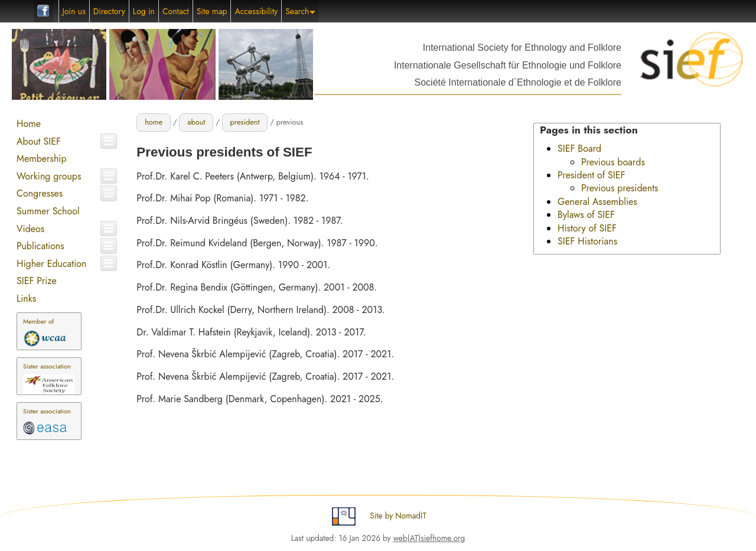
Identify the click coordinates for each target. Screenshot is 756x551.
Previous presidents (620, 188)
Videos (30, 229)
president (245, 122)
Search (300, 11)
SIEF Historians (587, 241)
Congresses (40, 193)
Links (26, 299)
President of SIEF (592, 175)
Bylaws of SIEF (586, 215)
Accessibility (256, 11)
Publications (40, 246)
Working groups (49, 176)
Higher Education (51, 264)
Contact (176, 11)
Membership (42, 159)
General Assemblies (597, 202)
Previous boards (613, 162)
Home (29, 124)
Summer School (48, 211)
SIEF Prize (37, 281)
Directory (109, 11)
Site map (212, 11)
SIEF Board (579, 149)
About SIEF (39, 141)
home (154, 122)
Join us (74, 11)
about (196, 122)
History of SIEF (587, 228)
